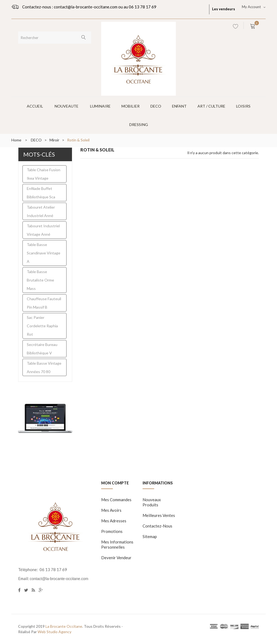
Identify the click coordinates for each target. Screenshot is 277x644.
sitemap (150, 536)
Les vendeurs (224, 9)
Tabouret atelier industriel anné (41, 211)
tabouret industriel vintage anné (43, 230)
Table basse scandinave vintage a (44, 253)
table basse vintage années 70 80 (44, 367)
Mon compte (115, 483)
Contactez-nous (157, 526)
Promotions (112, 531)
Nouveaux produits (152, 502)
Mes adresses (114, 521)
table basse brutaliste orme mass (40, 280)
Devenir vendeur (116, 558)
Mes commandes (116, 500)
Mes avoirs (111, 510)
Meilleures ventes (159, 515)
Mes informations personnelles (117, 544)
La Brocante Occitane (64, 626)
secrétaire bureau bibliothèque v (42, 349)
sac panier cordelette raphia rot (42, 326)
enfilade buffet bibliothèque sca (41, 193)
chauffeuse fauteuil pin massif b (44, 303)
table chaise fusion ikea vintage (44, 174)
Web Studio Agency (55, 632)
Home (16, 140)
